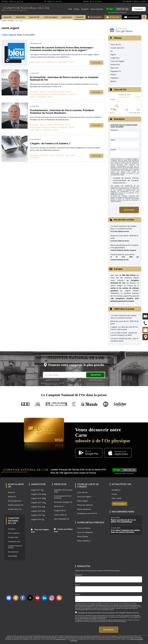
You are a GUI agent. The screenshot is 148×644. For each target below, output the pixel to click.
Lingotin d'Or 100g (38, 503)
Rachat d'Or (20, 17)
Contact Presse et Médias (15, 547)
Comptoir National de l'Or (55, 91)
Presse (77, 9)
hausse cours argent (57, 155)
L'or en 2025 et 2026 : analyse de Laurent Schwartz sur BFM (124, 334)
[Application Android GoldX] (89, 453)
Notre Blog (12, 556)
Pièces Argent (83, 501)
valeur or (33, 97)
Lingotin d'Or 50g (38, 507)
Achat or (43, 91)
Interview (53, 94)
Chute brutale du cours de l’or (123, 254)
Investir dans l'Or (117, 48)
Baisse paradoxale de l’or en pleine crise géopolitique (125, 246)
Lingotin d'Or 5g (37, 519)
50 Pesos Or (59, 506)
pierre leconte (63, 94)
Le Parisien (56, 404)
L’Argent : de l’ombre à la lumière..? (50, 143)
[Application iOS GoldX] (118, 453)
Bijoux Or (39, 62)
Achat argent (34, 91)
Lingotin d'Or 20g (38, 511)
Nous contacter (97, 9)
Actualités (80, 17)
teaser (32, 130)
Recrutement (13, 552)
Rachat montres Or (16, 505)
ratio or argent (70, 155)
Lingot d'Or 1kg (37, 490)
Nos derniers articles (124, 220)
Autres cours (67, 17)
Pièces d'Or (60, 484)
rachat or (72, 94)
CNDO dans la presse (124, 309)
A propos (118, 269)
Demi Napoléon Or (62, 519)
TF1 (25, 404)
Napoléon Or (116, 71)
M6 (37, 404)
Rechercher (96, 375)
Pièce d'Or (115, 68)
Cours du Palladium (85, 532)
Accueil (4, 21)
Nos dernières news (123, 512)
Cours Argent (44, 155)
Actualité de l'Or (121, 484)
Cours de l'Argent (51, 17)
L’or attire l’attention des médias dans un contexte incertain (123, 227)
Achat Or (12, 492)
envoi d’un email (61, 639)
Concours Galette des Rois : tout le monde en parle (124, 340)
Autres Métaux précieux (91, 522)
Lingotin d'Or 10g (38, 515)
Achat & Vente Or (16, 485)
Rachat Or (12, 497)
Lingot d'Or (115, 58)
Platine (113, 74)
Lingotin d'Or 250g (38, 498)
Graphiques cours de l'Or (87, 513)
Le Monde (89, 404)
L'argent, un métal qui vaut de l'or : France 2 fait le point (125, 328)
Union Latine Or (61, 515)
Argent (32, 62)
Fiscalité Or (116, 490)
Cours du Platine (84, 528)
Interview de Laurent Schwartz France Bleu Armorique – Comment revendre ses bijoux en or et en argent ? (62, 49)
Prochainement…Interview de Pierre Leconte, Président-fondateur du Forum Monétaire (62, 112)
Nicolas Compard (130, 250)
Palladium (115, 78)
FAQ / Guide (117, 498)
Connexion (139, 9)
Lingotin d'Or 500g (38, 494)
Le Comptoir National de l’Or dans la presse (74, 395)
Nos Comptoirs (95, 17)
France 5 (74, 404)
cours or (68, 91)
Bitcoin (113, 81)
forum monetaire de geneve (40, 94)
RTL (106, 404)
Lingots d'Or (38, 484)
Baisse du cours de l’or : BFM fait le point (124, 237)
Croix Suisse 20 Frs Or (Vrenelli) (63, 497)
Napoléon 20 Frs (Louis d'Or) (63, 491)
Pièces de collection (85, 505)
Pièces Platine (83, 537)
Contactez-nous (14, 541)
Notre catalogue (119, 504)
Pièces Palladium (84, 541)
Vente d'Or (100, 469)
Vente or (71, 62)
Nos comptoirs (14, 533)
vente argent (63, 62)
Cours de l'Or (34, 17)
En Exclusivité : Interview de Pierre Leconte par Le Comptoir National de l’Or (64, 79)
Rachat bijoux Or (15, 501)
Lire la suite (96, 63)
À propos (85, 9)
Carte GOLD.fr (132, 17)
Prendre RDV (113, 17)
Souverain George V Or (63, 502)
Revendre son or (52, 62)
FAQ (70, 9)
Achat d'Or (8, 17)
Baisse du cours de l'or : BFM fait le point (125, 322)
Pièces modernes (84, 509)
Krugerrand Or (60, 510)
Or (44, 62)
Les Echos (120, 404)
